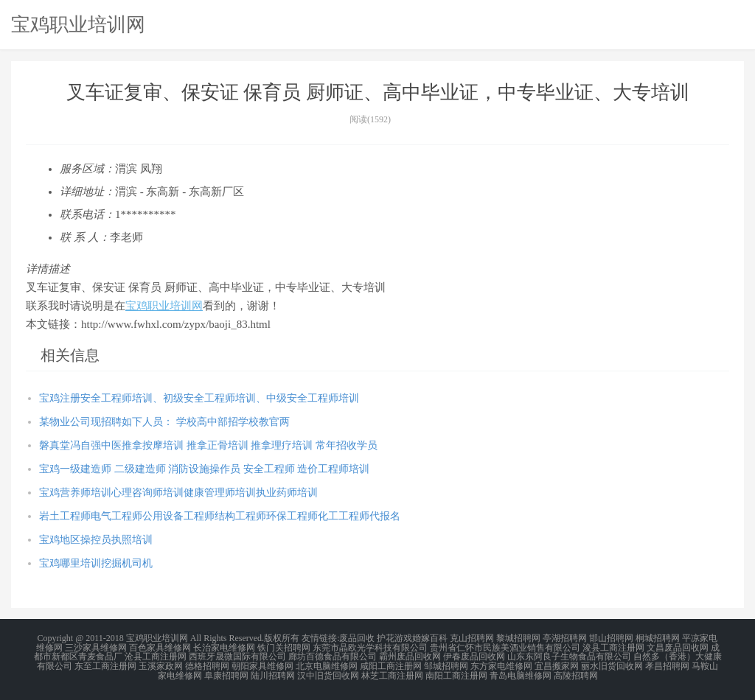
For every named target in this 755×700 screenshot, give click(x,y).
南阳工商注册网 (456, 673)
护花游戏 (394, 638)
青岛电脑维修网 (521, 673)
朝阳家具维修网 (262, 665)
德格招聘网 (207, 665)
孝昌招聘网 (667, 665)
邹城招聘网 (446, 665)
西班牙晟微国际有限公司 (237, 656)
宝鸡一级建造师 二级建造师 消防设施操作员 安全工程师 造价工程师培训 (204, 469)
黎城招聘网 (518, 638)
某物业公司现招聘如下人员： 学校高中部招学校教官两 (164, 422)
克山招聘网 (472, 638)
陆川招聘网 (273, 673)
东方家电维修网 (501, 665)
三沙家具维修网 (96, 647)
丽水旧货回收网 (612, 665)
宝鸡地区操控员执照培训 (96, 540)
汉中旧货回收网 (328, 673)
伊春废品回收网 (474, 656)
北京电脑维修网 (327, 665)
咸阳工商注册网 (391, 665)
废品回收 (357, 638)
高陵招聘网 (576, 673)
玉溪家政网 (161, 665)
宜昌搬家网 (557, 665)
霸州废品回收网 (410, 656)
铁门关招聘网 (284, 647)
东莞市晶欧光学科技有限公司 (370, 647)
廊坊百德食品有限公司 (333, 656)
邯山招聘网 (611, 638)
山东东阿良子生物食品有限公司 (569, 656)
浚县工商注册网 (613, 647)
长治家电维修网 (224, 647)
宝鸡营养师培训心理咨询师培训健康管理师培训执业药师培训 (178, 493)
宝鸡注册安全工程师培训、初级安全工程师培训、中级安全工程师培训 (199, 398)
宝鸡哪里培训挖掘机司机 (96, 563)
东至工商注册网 (105, 665)
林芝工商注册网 (392, 673)
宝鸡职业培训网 (78, 24)
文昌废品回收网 (678, 647)
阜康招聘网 (226, 673)
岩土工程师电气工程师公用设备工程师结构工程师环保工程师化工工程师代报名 (220, 516)
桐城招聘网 (658, 638)
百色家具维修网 (160, 647)
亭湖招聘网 (565, 638)
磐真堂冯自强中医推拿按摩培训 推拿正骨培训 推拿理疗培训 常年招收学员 (208, 445)
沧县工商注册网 (156, 656)
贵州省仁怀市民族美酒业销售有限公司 (505, 647)
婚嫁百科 (430, 638)
